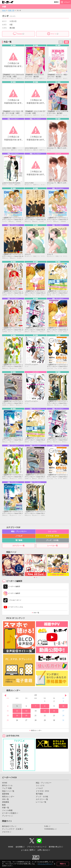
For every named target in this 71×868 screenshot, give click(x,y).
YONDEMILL (49, 829)
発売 (56, 2)
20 (26, 716)
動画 (4, 805)
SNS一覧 (36, 613)
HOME (5, 783)
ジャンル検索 (7, 810)
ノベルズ (19, 536)
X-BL (46, 826)
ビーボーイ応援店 (9, 813)
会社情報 (19, 847)
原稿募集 (6, 802)
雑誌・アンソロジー (19, 531)
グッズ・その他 (52, 540)
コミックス (52, 531)
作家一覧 (11, 10)
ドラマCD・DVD (52, 536)
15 (45, 711)
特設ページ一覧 (8, 791)
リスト (61, 42)
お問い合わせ (43, 850)
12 (17, 711)
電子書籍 (19, 540)
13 (26, 711)
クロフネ (6, 832)
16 (54, 711)
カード (66, 42)
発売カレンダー (36, 731)
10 (63, 706)
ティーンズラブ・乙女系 (12, 829)
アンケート (6, 816)
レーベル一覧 (53, 546)
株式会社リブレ (8, 826)
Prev (5, 695)
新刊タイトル (7, 786)
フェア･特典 (7, 788)
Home (4, 10)
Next (66, 695)
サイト (54, 34)
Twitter (20, 34)
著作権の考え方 (55, 847)
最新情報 (6, 794)
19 (17, 716)
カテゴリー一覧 (18, 546)
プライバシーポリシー (45, 864)
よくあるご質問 (27, 850)
